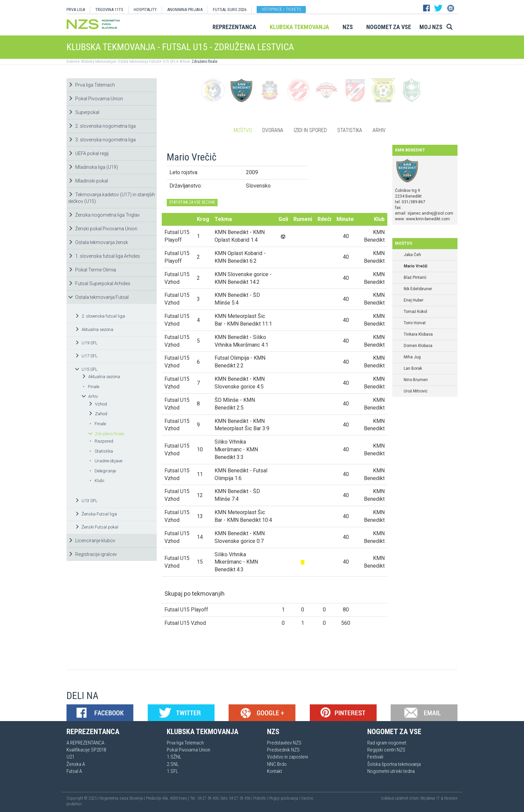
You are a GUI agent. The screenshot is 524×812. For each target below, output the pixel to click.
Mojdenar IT (430, 798)
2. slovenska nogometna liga (102, 126)
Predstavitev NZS (284, 743)
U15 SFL (169, 62)
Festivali (375, 757)
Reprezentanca (234, 27)
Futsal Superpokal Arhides (99, 283)
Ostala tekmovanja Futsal (138, 62)
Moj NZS (431, 27)
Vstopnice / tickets (281, 9)
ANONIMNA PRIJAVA (185, 10)
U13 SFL (86, 501)
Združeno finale (204, 62)
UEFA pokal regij (88, 153)
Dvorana (273, 130)
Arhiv (183, 62)
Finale (91, 387)
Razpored (101, 441)
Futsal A (74, 771)
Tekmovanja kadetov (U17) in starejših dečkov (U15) (112, 198)
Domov (72, 62)
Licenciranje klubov (92, 541)
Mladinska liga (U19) (93, 167)
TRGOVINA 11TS (109, 10)
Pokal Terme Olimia (92, 270)
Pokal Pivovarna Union (96, 99)
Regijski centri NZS (386, 750)
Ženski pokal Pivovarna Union (103, 229)
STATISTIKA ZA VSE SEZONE (192, 202)
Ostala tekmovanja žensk (98, 242)
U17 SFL (86, 356)
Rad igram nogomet (387, 743)
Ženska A (76, 764)
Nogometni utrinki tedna (391, 771)
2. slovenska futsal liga (100, 316)
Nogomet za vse (389, 27)
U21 (70, 757)
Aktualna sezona (94, 329)
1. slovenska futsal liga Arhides (104, 256)
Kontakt (275, 771)
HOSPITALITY (145, 10)
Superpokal (84, 112)
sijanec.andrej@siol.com (430, 213)
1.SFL (172, 771)
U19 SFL (86, 343)
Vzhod (98, 404)
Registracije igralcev (93, 554)
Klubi (97, 481)
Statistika (101, 451)
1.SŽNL (174, 757)
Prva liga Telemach (92, 85)
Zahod (98, 414)
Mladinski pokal (88, 181)
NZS (348, 27)
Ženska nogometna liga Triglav (104, 215)
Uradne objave (106, 461)
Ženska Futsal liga (96, 514)
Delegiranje (103, 471)
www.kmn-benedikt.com (428, 219)
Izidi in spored (310, 130)
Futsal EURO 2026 (230, 10)
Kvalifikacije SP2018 (86, 750)
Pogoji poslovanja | (285, 798)
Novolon (451, 798)
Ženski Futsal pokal (97, 527)
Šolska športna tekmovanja (394, 764)
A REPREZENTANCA (85, 743)
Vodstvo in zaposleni (288, 757)
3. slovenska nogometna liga (102, 140)
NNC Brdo (277, 764)
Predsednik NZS (283, 750)
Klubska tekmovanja (299, 27)
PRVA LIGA (76, 10)
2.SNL (173, 764)
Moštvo (243, 130)
